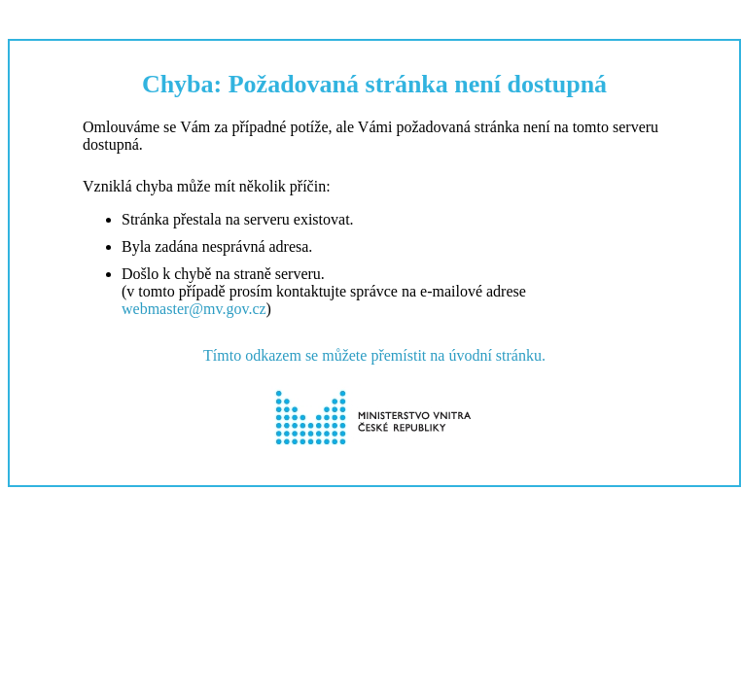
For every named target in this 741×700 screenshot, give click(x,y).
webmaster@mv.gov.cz (194, 309)
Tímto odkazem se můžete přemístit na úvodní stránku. (374, 355)
